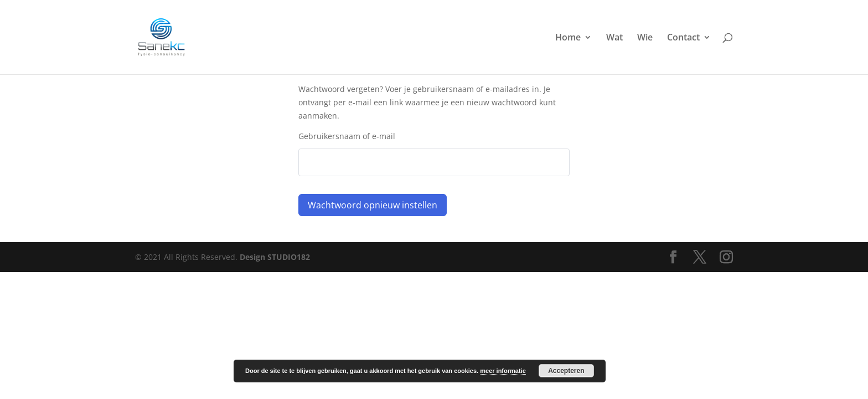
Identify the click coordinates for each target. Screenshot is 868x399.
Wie (645, 38)
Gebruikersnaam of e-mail (347, 136)
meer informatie (503, 371)
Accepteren (566, 371)
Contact (683, 38)
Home (568, 38)
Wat (614, 38)
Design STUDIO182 (275, 257)
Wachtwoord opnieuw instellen (373, 205)
